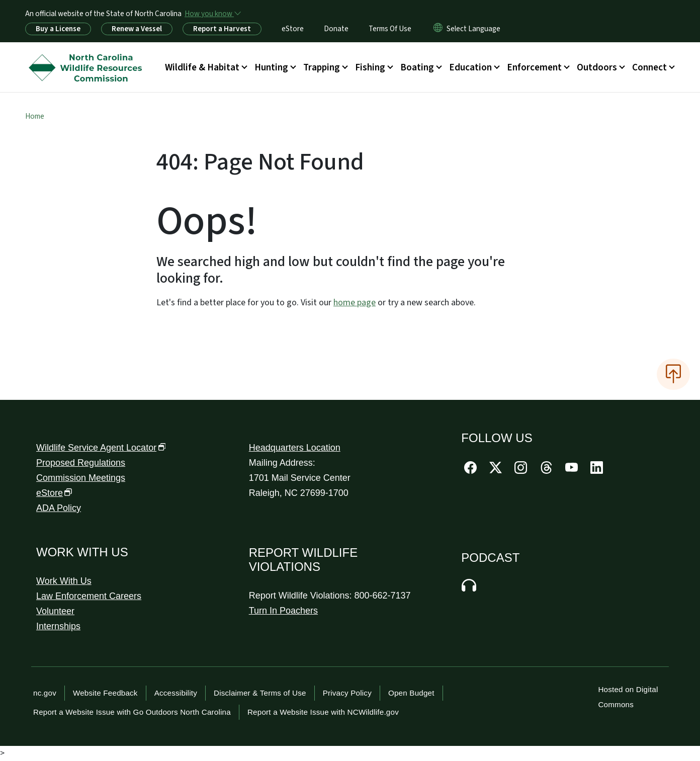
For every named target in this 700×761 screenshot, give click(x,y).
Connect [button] (649, 67)
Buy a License (58, 29)
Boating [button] (417, 67)
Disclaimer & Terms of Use (260, 693)
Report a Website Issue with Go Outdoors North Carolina (132, 712)
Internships (58, 626)
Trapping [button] (322, 67)
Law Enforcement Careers (89, 596)
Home (35, 116)
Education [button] (470, 67)
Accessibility (176, 693)
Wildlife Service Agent (101, 448)
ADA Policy (59, 508)
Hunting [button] (271, 67)
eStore (293, 29)
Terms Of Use (390, 29)
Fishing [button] (370, 67)
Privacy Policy (347, 693)
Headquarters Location (295, 448)
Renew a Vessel (137, 29)
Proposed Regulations (81, 463)
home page (355, 303)
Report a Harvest (222, 29)
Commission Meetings (81, 478)
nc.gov (45, 693)
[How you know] (212, 14)
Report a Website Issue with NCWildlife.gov (323, 712)
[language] (473, 29)
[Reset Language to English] (438, 29)
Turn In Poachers (283, 611)
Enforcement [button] (534, 67)
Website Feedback (105, 693)
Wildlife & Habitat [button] (202, 67)
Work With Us (64, 581)
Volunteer (55, 611)
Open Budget (411, 693)
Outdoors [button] (597, 67)
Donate (336, 29)
